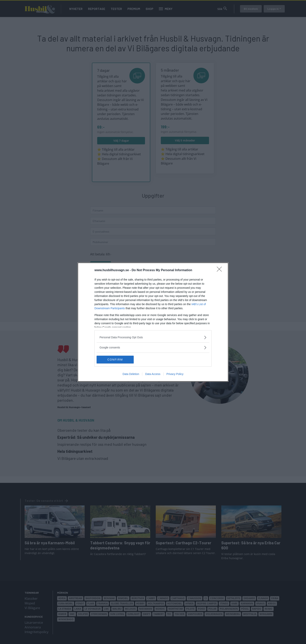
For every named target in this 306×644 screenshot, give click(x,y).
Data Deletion (131, 374)
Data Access (153, 374)
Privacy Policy (175, 374)
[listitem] (153, 337)
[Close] (221, 270)
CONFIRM (115, 360)
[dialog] (153, 322)
